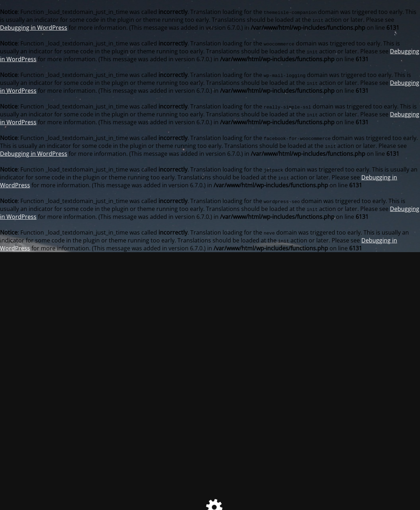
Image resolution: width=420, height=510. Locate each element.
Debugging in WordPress (34, 28)
